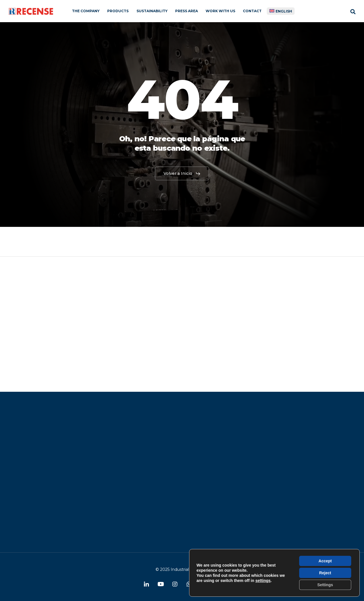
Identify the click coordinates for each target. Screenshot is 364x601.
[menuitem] (281, 11)
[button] (182, 174)
